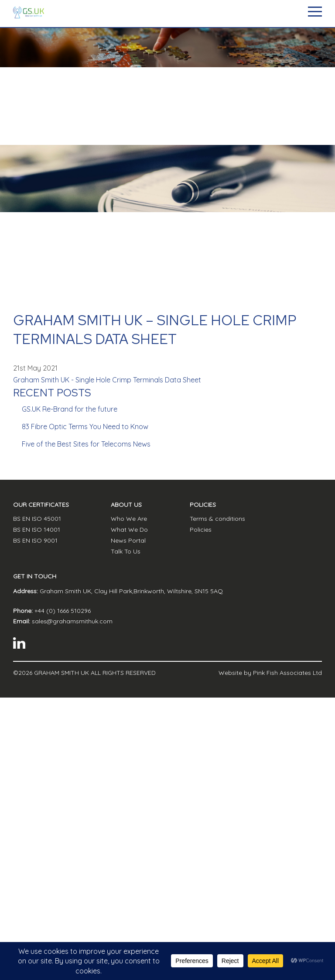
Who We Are (129, 519)
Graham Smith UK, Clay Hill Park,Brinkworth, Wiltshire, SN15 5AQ (131, 591)
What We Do (129, 530)
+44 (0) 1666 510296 (63, 611)
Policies (201, 530)
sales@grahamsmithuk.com (72, 621)
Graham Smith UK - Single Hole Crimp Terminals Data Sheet (107, 380)
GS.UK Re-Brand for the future (70, 409)
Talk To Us (126, 551)
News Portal (128, 540)
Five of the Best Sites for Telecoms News (86, 444)
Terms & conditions (217, 519)
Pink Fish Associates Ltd (287, 673)
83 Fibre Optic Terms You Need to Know (85, 426)
